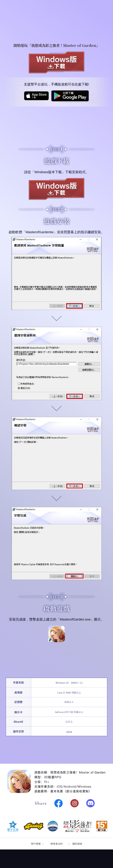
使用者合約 (56, 844)
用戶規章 (36, 844)
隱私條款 (77, 844)
